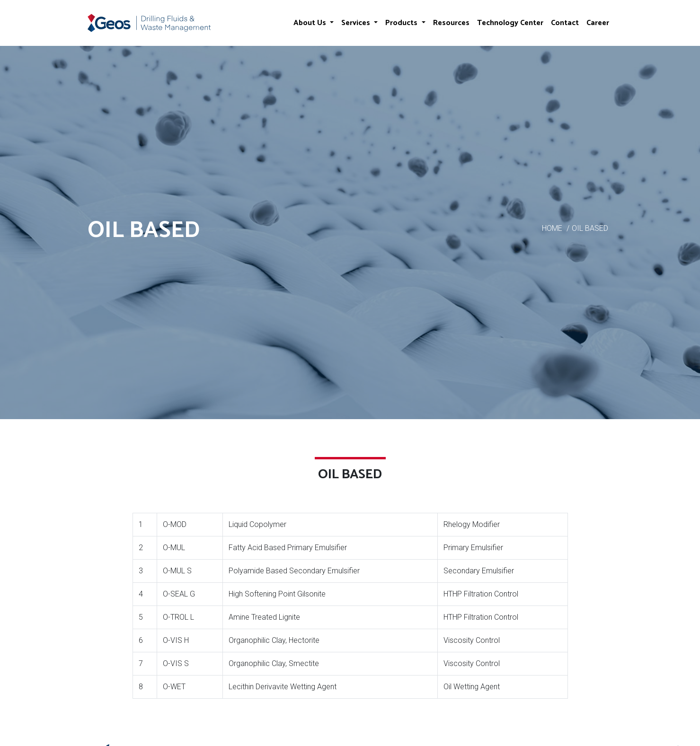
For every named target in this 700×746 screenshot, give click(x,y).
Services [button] (357, 23)
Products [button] (402, 23)
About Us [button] (311, 23)
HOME (552, 228)
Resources (451, 23)
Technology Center (510, 23)
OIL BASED (590, 228)
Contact (565, 23)
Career (598, 23)
